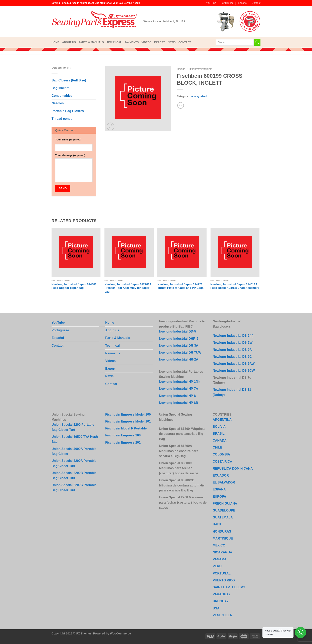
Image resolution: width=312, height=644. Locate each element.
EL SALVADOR (224, 482)
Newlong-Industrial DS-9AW (234, 364)
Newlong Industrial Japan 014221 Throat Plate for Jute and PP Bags (180, 286)
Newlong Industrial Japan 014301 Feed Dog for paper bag (74, 286)
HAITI (217, 524)
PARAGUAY (222, 594)
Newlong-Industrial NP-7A (178, 389)
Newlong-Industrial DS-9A (232, 350)
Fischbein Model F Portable (126, 428)
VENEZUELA (222, 615)
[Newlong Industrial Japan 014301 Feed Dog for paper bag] (76, 253)
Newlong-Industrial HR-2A (179, 359)
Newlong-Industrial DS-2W (233, 343)
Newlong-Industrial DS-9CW (234, 371)
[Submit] (257, 42)
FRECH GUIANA (225, 503)
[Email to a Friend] (181, 105)
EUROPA (219, 497)
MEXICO (219, 545)
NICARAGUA (222, 552)
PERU (217, 566)
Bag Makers (60, 88)
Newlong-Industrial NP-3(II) (179, 382)
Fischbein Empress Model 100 (128, 414)
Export (160, 42)
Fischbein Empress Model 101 (128, 421)
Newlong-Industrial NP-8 (177, 396)
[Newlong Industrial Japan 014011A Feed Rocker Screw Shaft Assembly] (235, 253)
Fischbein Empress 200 (123, 435)
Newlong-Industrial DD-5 (177, 331)
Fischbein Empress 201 (123, 442)
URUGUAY (221, 601)
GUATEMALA (223, 517)
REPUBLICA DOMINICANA (233, 468)
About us (69, 42)
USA (216, 608)
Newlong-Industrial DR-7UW (180, 352)
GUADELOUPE (224, 510)
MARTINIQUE (223, 538)
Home (55, 42)
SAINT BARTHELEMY (229, 587)
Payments (132, 42)
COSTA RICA (222, 462)
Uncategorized (200, 69)
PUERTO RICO (224, 580)
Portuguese (227, 3)
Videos (146, 42)
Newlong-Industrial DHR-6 (179, 339)
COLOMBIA (221, 454)
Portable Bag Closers (68, 111)
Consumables (62, 96)
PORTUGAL (222, 573)
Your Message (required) (70, 155)
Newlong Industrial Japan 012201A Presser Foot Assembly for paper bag (128, 288)
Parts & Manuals (91, 42)
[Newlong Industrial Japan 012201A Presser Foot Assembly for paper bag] (129, 253)
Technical (114, 42)
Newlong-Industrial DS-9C (232, 357)
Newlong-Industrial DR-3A (179, 346)
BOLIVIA (219, 427)
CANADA (220, 440)
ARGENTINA (222, 420)
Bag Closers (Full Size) (69, 80)
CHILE (217, 447)
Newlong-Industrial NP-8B (178, 403)
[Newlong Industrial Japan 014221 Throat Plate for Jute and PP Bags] (182, 253)
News (172, 42)
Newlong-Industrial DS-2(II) (233, 336)
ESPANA (219, 489)
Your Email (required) (68, 140)
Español (243, 3)
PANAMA (220, 559)
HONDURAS (222, 531)
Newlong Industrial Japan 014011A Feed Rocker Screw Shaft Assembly (235, 286)
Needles (58, 103)
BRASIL (219, 434)
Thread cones (62, 119)
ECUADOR (221, 475)
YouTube (211, 3)
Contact (256, 3)
